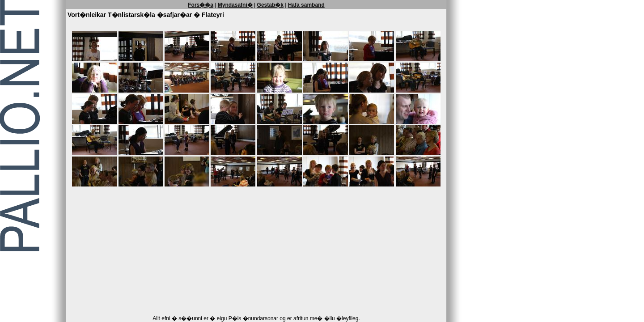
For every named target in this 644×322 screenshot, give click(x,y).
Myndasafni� (235, 5)
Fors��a (201, 5)
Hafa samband (306, 5)
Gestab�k (270, 5)
